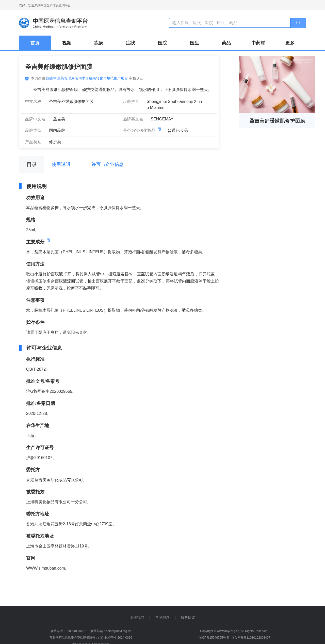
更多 (290, 43)
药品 (226, 43)
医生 (194, 43)
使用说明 (61, 164)
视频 (67, 43)
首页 (35, 43)
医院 (162, 43)
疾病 (99, 43)
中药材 (258, 43)
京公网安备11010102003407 (251, 638)
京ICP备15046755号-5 (214, 638)
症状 (131, 43)
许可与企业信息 (108, 164)
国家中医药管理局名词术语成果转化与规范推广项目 (87, 78)
